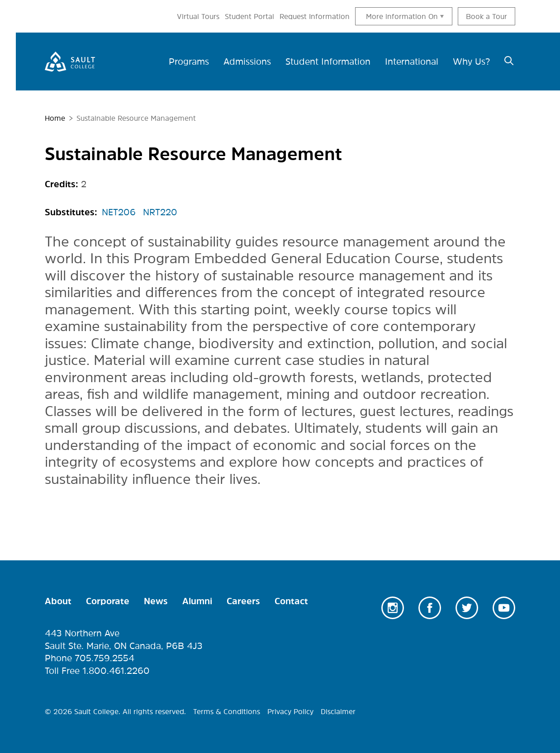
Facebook (430, 608)
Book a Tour (486, 16)
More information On (402, 16)
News (156, 601)
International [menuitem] (412, 62)
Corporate (108, 601)
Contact (291, 601)
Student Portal (249, 16)
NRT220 (160, 212)
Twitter (467, 608)
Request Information (315, 16)
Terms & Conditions (227, 711)
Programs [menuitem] (189, 62)
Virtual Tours (198, 16)
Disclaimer (338, 711)
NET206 (119, 212)
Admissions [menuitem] (247, 62)
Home (55, 118)
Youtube (504, 608)
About (58, 601)
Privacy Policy (290, 711)
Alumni (197, 601)
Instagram (393, 608)
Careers (243, 601)
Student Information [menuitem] (328, 62)
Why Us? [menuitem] (471, 62)
